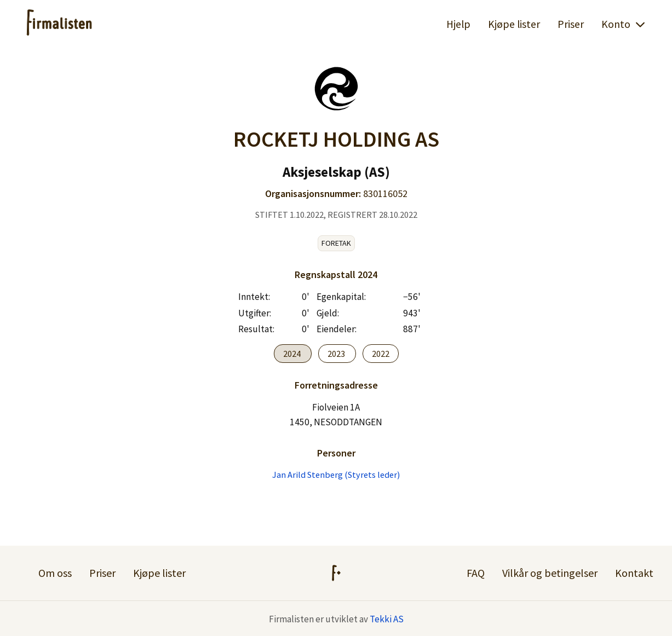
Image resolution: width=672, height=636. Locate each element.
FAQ (476, 573)
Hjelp (458, 24)
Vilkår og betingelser (550, 573)
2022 (381, 354)
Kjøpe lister (514, 24)
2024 (293, 354)
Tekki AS (387, 619)
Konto (624, 24)
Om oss (55, 573)
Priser (571, 24)
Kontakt (634, 573)
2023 (337, 354)
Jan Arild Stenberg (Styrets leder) (336, 475)
